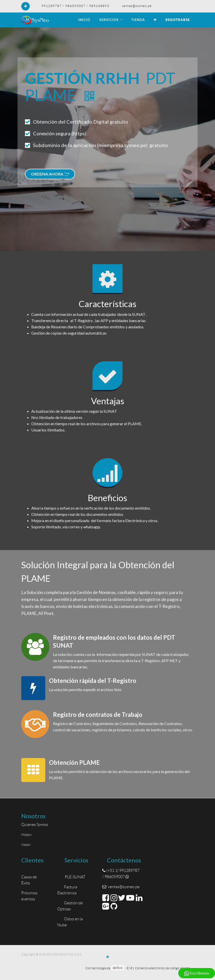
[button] (155, 20)
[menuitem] (84, 20)
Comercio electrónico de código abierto (162, 968)
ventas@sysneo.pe (137, 6)
